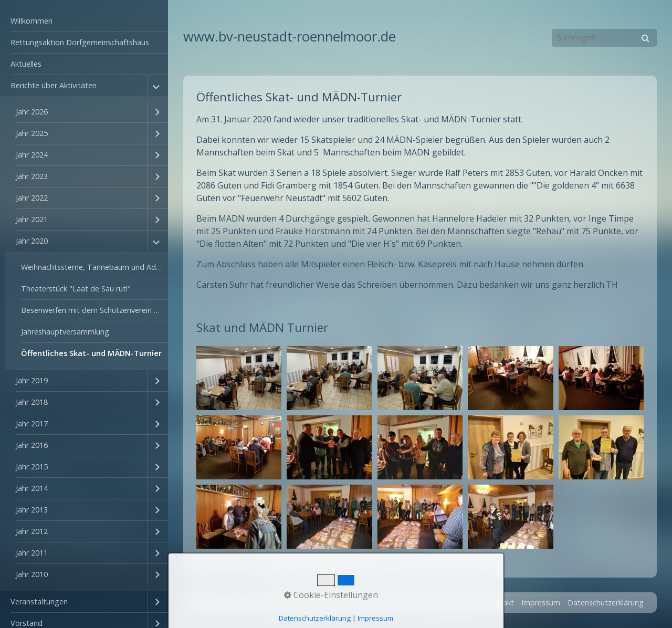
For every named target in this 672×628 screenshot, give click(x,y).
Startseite (462, 603)
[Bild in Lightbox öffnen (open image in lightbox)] (239, 378)
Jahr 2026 (32, 112)
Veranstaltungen (39, 601)
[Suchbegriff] (604, 38)
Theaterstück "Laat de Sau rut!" (76, 289)
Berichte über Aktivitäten (54, 85)
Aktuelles (26, 64)
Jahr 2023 (32, 176)
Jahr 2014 (32, 488)
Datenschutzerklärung (606, 603)
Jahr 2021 (32, 219)
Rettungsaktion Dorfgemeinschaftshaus (80, 42)
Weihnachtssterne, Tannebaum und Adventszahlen (94, 267)
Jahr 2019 (32, 380)
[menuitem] (84, 21)
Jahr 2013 (32, 510)
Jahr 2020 (32, 241)
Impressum (541, 603)
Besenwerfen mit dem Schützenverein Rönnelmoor (94, 310)
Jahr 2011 (32, 553)
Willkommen (31, 21)
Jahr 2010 (32, 574)
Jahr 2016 (32, 445)
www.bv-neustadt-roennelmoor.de (290, 36)
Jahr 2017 (32, 423)
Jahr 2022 (32, 198)
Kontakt (500, 603)
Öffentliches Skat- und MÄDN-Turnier (91, 353)
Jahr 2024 (32, 155)
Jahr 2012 (32, 531)
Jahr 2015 (32, 467)
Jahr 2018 (32, 402)
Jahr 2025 (32, 133)
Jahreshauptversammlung (65, 332)
